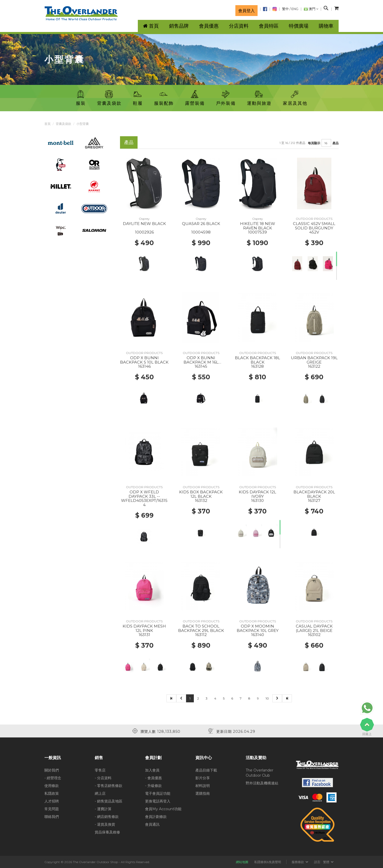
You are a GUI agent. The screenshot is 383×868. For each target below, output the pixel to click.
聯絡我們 (52, 817)
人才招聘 (52, 801)
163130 (257, 500)
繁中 (285, 9)
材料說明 (203, 786)
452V (314, 232)
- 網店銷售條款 (107, 817)
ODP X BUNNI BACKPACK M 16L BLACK (201, 362)
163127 (314, 500)
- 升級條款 (153, 786)
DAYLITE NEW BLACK (144, 224)
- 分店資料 (103, 778)
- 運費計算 (103, 809)
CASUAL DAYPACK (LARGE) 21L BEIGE (314, 628)
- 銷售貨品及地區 (109, 801)
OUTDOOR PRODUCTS (314, 219)
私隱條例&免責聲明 (268, 862)
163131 (144, 635)
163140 (258, 635)
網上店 (100, 793)
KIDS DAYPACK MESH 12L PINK (144, 628)
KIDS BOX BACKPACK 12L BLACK (201, 494)
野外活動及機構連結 (262, 783)
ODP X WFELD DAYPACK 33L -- (144, 494)
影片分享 (203, 778)
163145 (201, 366)
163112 (201, 635)
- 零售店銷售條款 (109, 786)
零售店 (100, 770)
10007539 (257, 232)
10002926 (144, 232)
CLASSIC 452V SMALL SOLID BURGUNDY (314, 226)
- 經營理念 (53, 778)
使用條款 (52, 786)
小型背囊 (83, 124)
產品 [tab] (129, 142)
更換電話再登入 (158, 801)
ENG (295, 9)
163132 (201, 500)
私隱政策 (52, 793)
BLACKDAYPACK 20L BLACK (314, 494)
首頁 (47, 124)
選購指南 (203, 793)
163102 (314, 635)
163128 (257, 366)
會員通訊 (152, 824)
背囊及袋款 (63, 124)
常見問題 (52, 809)
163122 (314, 366)
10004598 (201, 232)
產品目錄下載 (206, 770)
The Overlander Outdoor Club (260, 773)
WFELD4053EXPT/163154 (144, 503)
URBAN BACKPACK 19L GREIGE (314, 360)
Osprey (144, 219)
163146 (144, 366)
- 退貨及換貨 (105, 824)
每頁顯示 (314, 143)
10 (267, 698)
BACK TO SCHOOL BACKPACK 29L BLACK (201, 628)
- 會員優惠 (153, 778)
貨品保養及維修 (107, 832)
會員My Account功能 (163, 809)
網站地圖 (242, 862)
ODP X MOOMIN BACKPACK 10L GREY (258, 628)
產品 (336, 143)
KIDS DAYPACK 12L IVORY (257, 494)
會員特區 (269, 26)
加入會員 (152, 770)
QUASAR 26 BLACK (201, 224)
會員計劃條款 (156, 817)
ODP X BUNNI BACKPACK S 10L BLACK (144, 360)
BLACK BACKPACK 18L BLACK (257, 360)
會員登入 (246, 11)
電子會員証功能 (158, 793)
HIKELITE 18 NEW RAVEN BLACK (258, 226)
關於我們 (52, 770)
